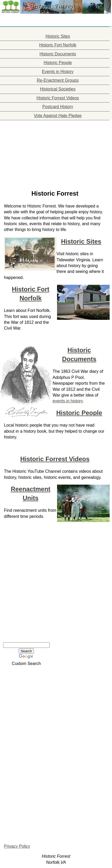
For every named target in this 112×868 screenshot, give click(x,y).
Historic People (79, 413)
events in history (68, 401)
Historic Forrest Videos (55, 459)
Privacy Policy (17, 846)
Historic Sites (81, 241)
